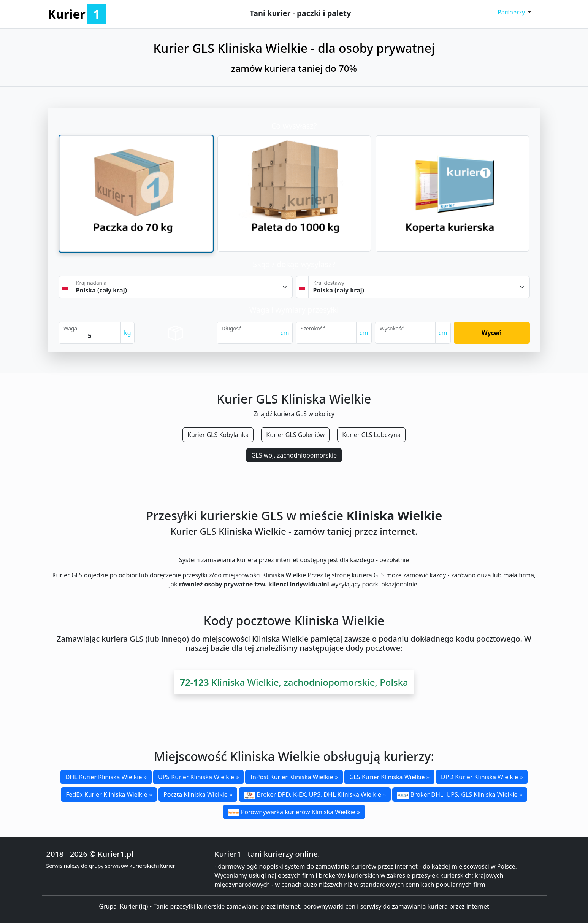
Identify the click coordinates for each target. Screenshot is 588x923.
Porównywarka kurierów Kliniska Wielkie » (294, 812)
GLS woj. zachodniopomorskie (294, 455)
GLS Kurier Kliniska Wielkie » (389, 777)
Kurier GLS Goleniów (295, 435)
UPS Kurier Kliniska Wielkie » (198, 777)
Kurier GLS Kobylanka (218, 435)
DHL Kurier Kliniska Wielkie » (106, 777)
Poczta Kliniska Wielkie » (198, 794)
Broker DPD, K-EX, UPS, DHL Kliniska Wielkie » (315, 794)
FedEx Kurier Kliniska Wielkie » (109, 794)
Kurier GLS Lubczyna (371, 435)
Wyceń (492, 333)
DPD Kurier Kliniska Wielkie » (482, 777)
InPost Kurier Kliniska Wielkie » (294, 777)
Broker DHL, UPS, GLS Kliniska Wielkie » (460, 794)
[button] (514, 12)
